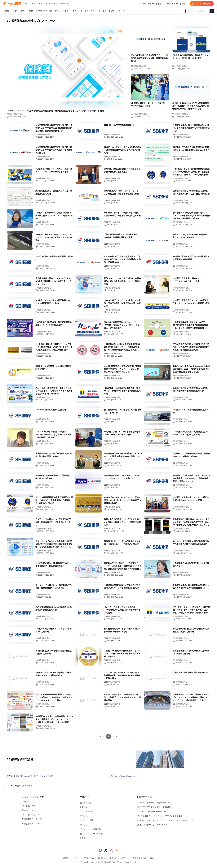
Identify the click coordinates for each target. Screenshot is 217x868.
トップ (6, 786)
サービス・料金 (29, 806)
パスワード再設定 (87, 811)
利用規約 (102, 858)
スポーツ (74, 11)
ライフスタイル (62, 11)
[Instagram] (111, 850)
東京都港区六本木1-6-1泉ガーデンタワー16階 (33, 776)
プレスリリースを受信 (176, 4)
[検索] (212, 11)
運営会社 (67, 858)
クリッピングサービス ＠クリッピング (154, 803)
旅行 (31, 11)
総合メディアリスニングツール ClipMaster (156, 807)
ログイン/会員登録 (202, 4)
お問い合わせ (86, 816)
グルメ (24, 11)
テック (93, 11)
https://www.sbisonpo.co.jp (126, 776)
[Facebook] (100, 850)
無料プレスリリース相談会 (91, 834)
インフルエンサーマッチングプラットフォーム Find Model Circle (165, 820)
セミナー (84, 838)
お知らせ (84, 825)
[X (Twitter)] (106, 850)
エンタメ (15, 11)
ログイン (84, 807)
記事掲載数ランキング (32, 819)
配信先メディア (29, 810)
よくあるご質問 (86, 820)
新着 (7, 11)
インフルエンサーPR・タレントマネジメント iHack (160, 816)
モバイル (102, 11)
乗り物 (111, 11)
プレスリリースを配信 (152, 4)
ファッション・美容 (44, 11)
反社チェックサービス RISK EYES (152, 825)
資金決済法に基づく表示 (143, 858)
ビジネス (84, 11)
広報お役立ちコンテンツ (33, 824)
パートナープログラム (84, 858)
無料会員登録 (86, 803)
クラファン (121, 11)
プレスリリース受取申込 (90, 829)
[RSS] (117, 850)
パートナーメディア (31, 815)
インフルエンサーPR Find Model (151, 811)
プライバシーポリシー (119, 858)
